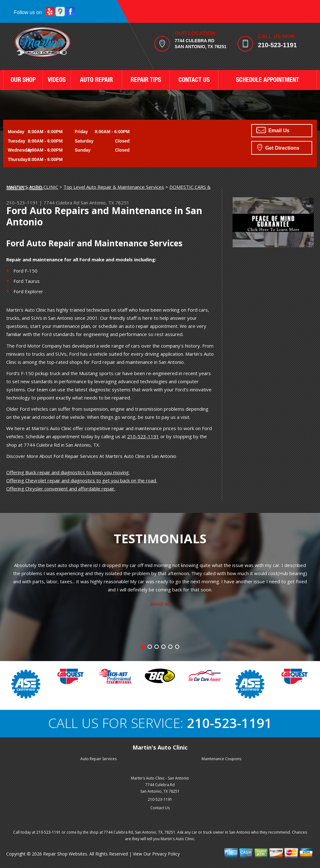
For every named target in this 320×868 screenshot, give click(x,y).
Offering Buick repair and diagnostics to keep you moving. (68, 472)
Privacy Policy (166, 854)
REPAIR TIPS (146, 81)
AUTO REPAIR (96, 81)
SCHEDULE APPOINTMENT (267, 81)
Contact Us (160, 808)
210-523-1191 (277, 45)
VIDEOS (57, 81)
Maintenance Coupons (221, 759)
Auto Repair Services (98, 759)
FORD (36, 188)
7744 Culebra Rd (61, 203)
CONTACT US (194, 81)
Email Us (273, 130)
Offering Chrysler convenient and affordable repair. (61, 489)
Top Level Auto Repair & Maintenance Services (114, 187)
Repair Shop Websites (65, 854)
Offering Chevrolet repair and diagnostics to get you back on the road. (82, 480)
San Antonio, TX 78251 (105, 203)
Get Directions (278, 147)
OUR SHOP (23, 81)
